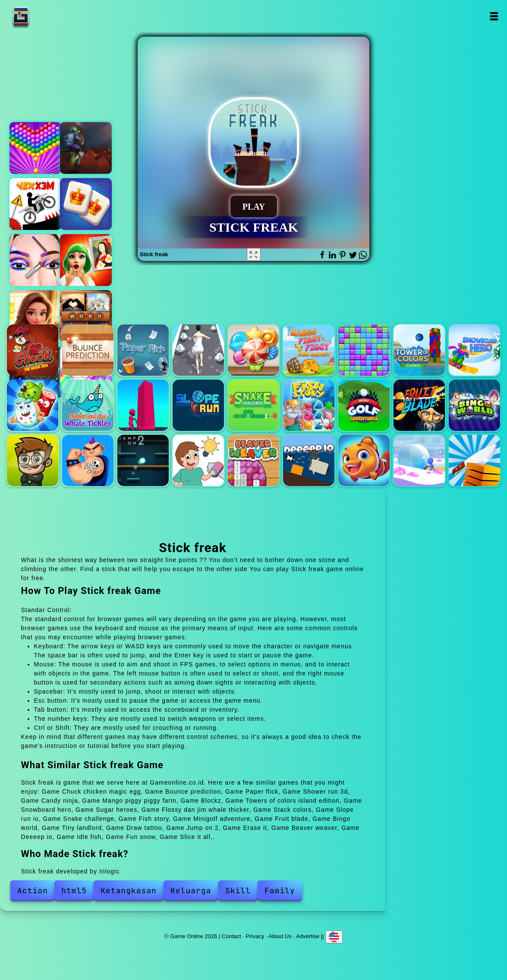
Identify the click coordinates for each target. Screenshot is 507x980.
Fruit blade (419, 405)
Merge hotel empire (35, 316)
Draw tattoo (88, 460)
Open (493, 16)
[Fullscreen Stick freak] (254, 254)
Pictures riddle (86, 316)
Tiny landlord (33, 460)
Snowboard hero (474, 350)
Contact (231, 936)
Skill (238, 890)
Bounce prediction (88, 350)
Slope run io (198, 405)
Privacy (255, 936)
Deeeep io (309, 460)
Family (280, 890)
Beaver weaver (253, 460)
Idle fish (364, 460)
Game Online (48, 16)
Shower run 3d (198, 350)
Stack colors (143, 405)
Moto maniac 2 (86, 148)
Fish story (309, 405)
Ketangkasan (129, 890)
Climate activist (86, 260)
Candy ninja (253, 350)
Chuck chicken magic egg (33, 350)
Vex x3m (35, 204)
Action (33, 890)
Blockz (364, 350)
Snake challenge (253, 405)
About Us (280, 936)
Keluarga (191, 890)
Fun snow (419, 460)
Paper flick (143, 350)
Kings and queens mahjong (86, 204)
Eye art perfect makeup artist (35, 260)
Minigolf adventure (364, 405)
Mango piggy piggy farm (309, 350)
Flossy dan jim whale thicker (88, 405)
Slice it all (474, 460)
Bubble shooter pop (35, 148)
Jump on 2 (143, 460)
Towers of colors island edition (419, 350)
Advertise (308, 936)
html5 (74, 890)
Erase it (198, 460)
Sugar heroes (33, 405)
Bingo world (474, 405)
